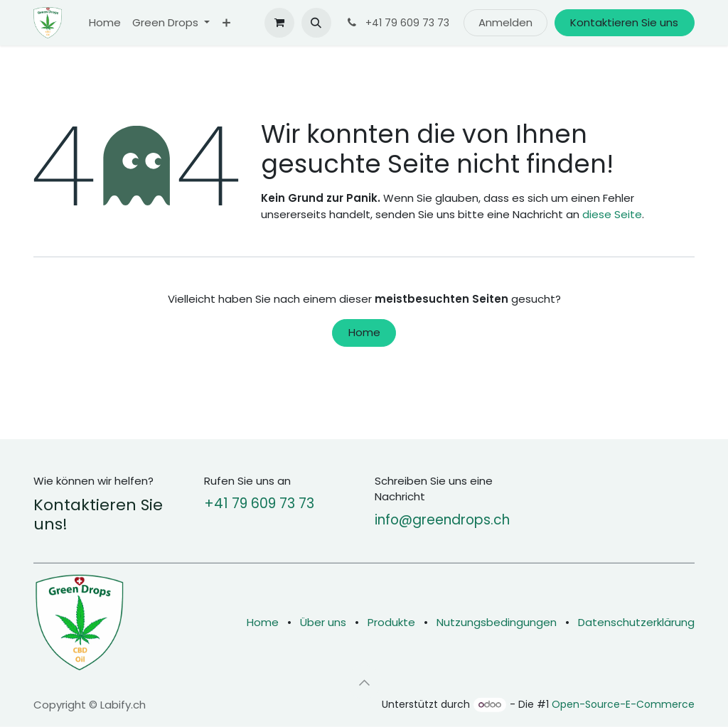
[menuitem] (105, 23)
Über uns (323, 622)
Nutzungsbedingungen (497, 622)
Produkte (391, 622)
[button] (316, 23)
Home (364, 332)
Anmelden (505, 22)
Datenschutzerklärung (636, 622)
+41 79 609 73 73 (259, 503)
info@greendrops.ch (442, 520)
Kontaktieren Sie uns (624, 22)
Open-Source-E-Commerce (623, 704)
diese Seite (612, 214)
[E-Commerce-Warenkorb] (279, 23)
